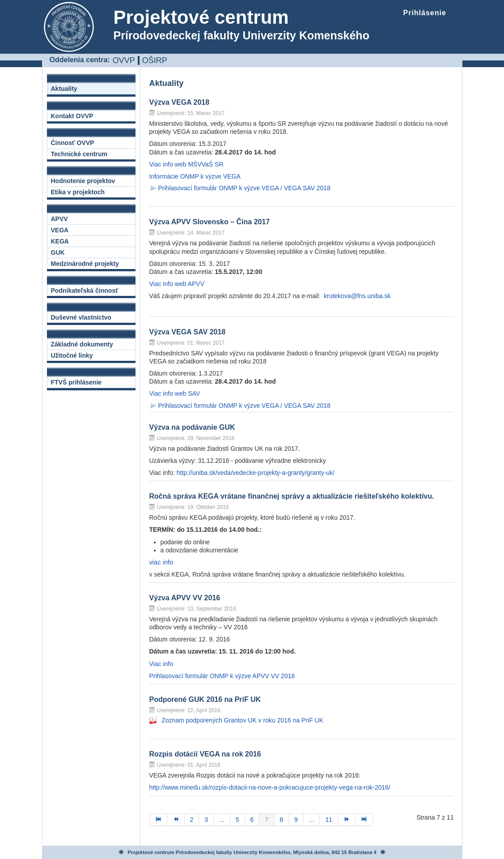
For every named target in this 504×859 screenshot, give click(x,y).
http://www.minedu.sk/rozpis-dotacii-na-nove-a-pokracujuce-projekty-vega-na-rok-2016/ (270, 787)
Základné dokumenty (82, 344)
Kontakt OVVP (72, 116)
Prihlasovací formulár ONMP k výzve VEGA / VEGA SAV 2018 (244, 188)
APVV (59, 219)
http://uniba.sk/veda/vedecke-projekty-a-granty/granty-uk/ (256, 473)
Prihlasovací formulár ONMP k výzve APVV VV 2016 (222, 676)
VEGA (60, 230)
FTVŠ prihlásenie (76, 382)
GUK (58, 252)
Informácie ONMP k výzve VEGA (195, 176)
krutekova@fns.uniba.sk (357, 296)
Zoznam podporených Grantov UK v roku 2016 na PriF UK (242, 720)
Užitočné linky (72, 355)
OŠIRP (155, 60)
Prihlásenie (425, 13)
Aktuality (64, 89)
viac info (161, 562)
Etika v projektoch (78, 192)
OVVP (124, 60)
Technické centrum (79, 154)
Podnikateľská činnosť (85, 291)
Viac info (161, 664)
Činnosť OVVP (73, 143)
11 (329, 820)
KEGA (60, 241)
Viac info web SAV (175, 393)
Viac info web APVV (177, 284)
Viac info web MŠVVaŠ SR (186, 164)
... (222, 820)
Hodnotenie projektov (83, 181)
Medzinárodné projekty (85, 264)
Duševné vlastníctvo (81, 317)
